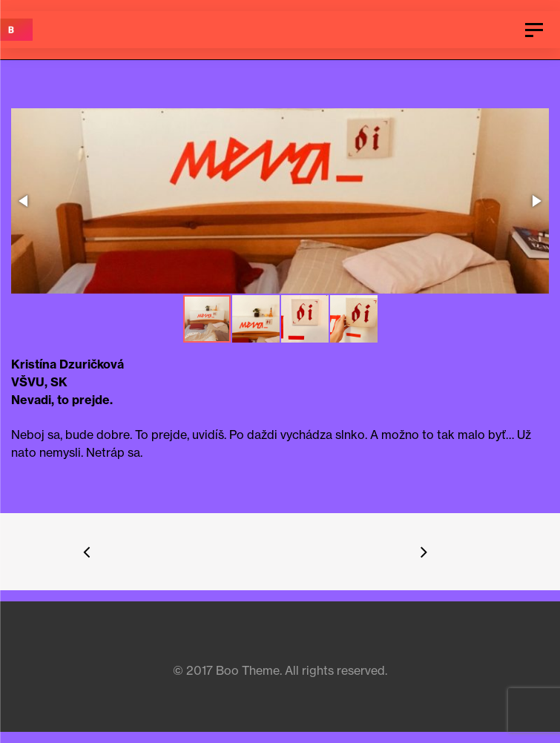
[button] (279, 202)
